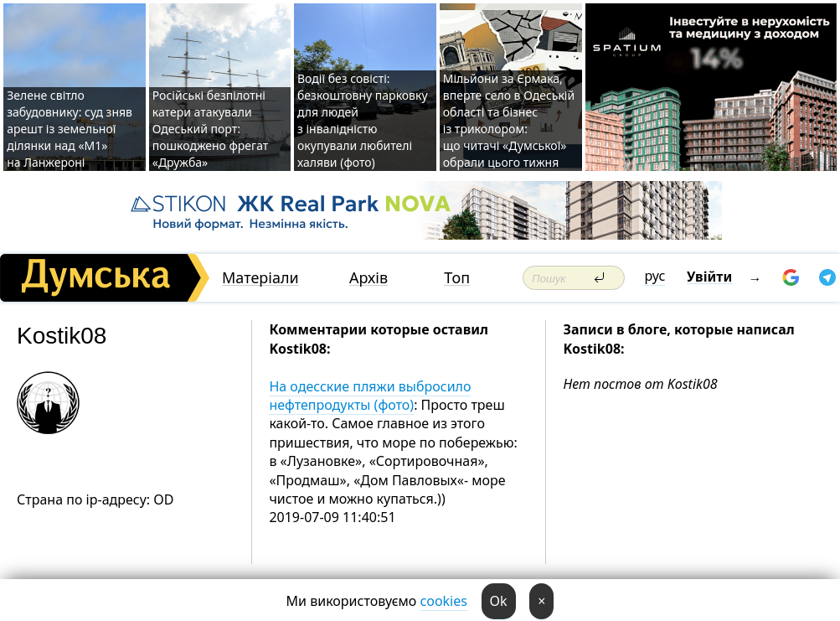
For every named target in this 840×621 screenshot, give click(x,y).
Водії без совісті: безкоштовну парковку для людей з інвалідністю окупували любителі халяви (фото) (363, 120)
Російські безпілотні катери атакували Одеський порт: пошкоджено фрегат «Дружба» (211, 129)
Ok (499, 601)
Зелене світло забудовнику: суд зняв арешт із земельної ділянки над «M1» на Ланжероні (70, 129)
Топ (457, 278)
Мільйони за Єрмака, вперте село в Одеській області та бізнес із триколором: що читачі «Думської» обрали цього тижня (509, 120)
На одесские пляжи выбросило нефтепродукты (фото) (370, 396)
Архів (368, 278)
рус (655, 276)
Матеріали (260, 278)
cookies (444, 601)
